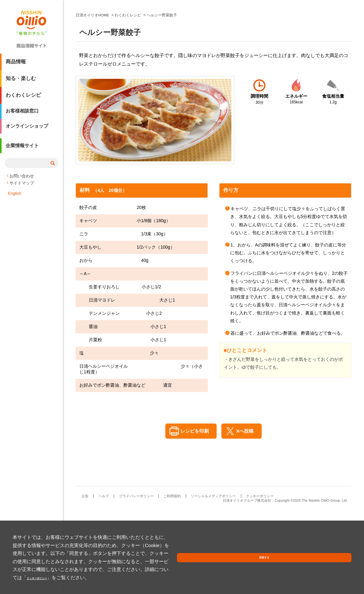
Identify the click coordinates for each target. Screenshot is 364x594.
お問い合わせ (22, 181)
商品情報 (16, 64)
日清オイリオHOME (93, 99)
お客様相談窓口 (23, 114)
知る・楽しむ (21, 81)
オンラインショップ (28, 131)
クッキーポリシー (225, 577)
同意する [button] (337, 570)
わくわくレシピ (23, 98)
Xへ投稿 (247, 515)
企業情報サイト (23, 152)
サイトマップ (22, 188)
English (15, 199)
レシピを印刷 (192, 515)
